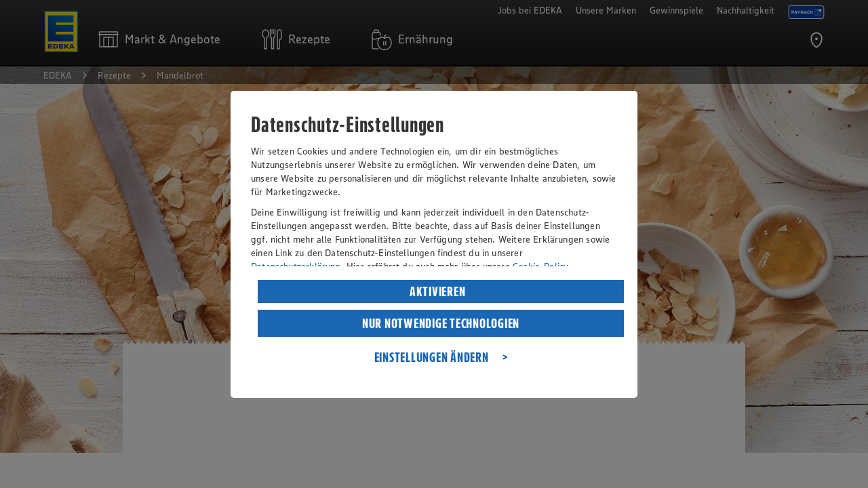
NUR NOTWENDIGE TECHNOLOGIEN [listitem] (441, 323)
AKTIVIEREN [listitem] (438, 291)
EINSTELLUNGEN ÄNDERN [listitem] (432, 357)
